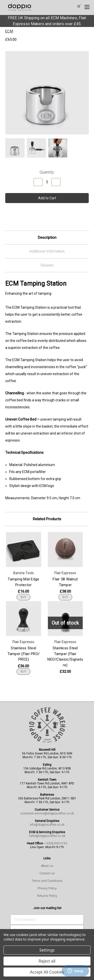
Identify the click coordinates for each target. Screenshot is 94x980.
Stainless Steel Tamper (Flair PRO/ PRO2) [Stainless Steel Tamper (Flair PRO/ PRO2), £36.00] (24, 654)
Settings (47, 950)
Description (47, 238)
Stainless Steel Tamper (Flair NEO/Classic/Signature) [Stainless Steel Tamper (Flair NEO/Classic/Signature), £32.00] (65, 657)
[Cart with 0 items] (79, 6)
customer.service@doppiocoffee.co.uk (47, 813)
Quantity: (47, 172)
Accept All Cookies (47, 972)
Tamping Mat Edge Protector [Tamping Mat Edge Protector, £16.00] (23, 582)
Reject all (47, 961)
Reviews (47, 265)
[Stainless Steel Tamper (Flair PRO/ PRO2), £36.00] (24, 619)
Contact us (47, 873)
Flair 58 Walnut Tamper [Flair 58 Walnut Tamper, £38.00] (65, 582)
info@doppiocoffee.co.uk (47, 825)
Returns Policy (47, 896)
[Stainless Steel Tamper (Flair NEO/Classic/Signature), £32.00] (65, 619)
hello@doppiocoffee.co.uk (47, 836)
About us (47, 866)
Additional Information (47, 251)
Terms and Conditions (47, 881)
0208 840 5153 (57, 843)
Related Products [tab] (47, 519)
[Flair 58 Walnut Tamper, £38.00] (65, 550)
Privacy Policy (47, 888)
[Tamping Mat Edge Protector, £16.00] (24, 550)
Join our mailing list (47, 908)
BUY (23, 597)
